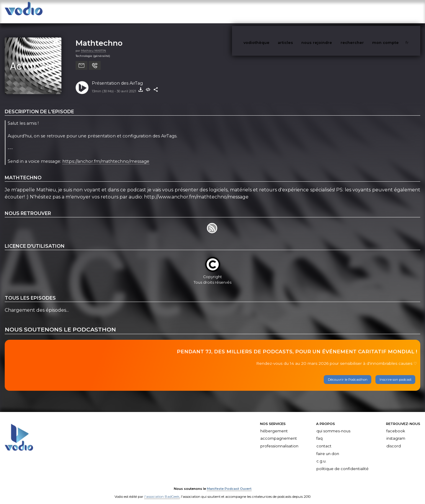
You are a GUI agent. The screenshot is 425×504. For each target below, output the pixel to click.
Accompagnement (279, 432)
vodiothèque (271, 11)
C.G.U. (321, 455)
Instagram (396, 432)
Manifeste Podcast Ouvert (229, 483)
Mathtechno (99, 37)
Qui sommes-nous (333, 425)
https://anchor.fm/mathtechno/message (106, 156)
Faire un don (328, 448)
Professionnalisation (279, 440)
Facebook (396, 425)
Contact (324, 440)
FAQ (319, 432)
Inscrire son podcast (395, 374)
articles (299, 11)
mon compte (395, 11)
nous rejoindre (329, 11)
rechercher (363, 11)
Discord (394, 440)
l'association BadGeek (162, 491)
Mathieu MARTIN (94, 45)
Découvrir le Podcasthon (348, 374)
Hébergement (274, 425)
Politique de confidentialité (343, 463)
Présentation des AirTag (117, 77)
